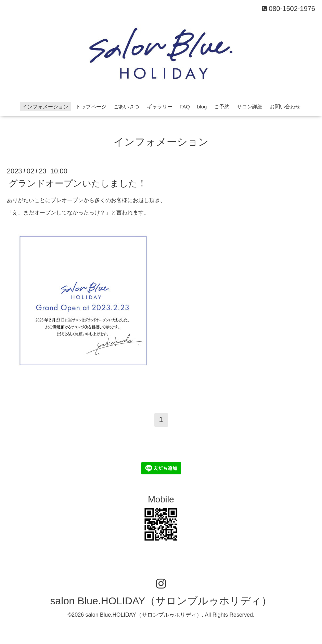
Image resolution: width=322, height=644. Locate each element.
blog (202, 107)
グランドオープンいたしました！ (78, 183)
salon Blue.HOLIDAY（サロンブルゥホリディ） (161, 601)
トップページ (91, 107)
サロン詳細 (250, 107)
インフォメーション (45, 107)
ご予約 (222, 107)
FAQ (185, 107)
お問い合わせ (285, 107)
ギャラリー (160, 107)
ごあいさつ (126, 107)
